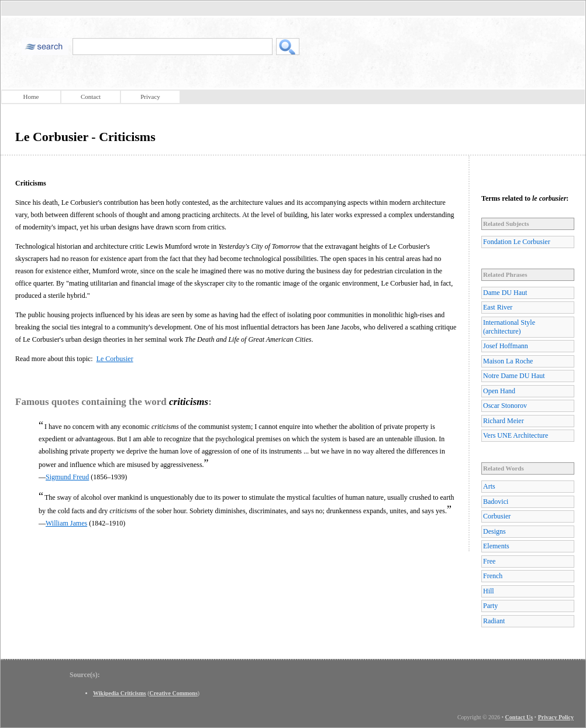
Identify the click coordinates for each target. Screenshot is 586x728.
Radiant (494, 621)
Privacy (150, 97)
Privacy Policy (556, 717)
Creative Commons (174, 693)
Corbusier (497, 516)
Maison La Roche (508, 361)
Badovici (496, 502)
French (493, 576)
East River (498, 307)
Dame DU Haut (505, 293)
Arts (489, 486)
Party (490, 606)
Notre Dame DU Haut (514, 376)
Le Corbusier (115, 359)
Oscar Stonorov (505, 406)
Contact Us (519, 717)
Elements (496, 546)
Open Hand (499, 391)
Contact (91, 97)
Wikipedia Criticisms (120, 693)
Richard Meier (504, 421)
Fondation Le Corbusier (517, 242)
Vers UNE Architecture (516, 435)
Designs (494, 531)
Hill (489, 591)
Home (31, 97)
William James (66, 523)
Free (489, 561)
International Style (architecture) (509, 327)
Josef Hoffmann (506, 346)
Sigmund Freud (67, 477)
